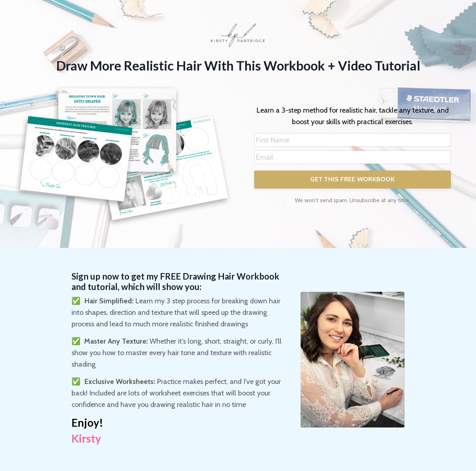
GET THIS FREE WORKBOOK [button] (353, 179)
